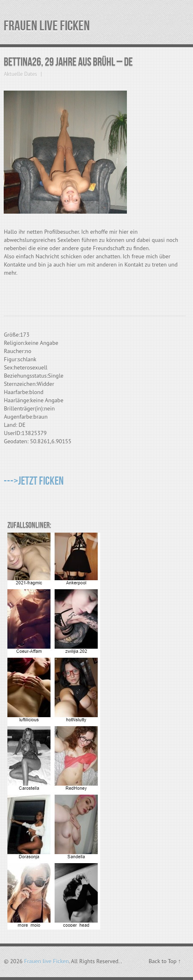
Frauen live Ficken (47, 26)
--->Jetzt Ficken (34, 481)
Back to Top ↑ (165, 961)
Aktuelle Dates (20, 74)
